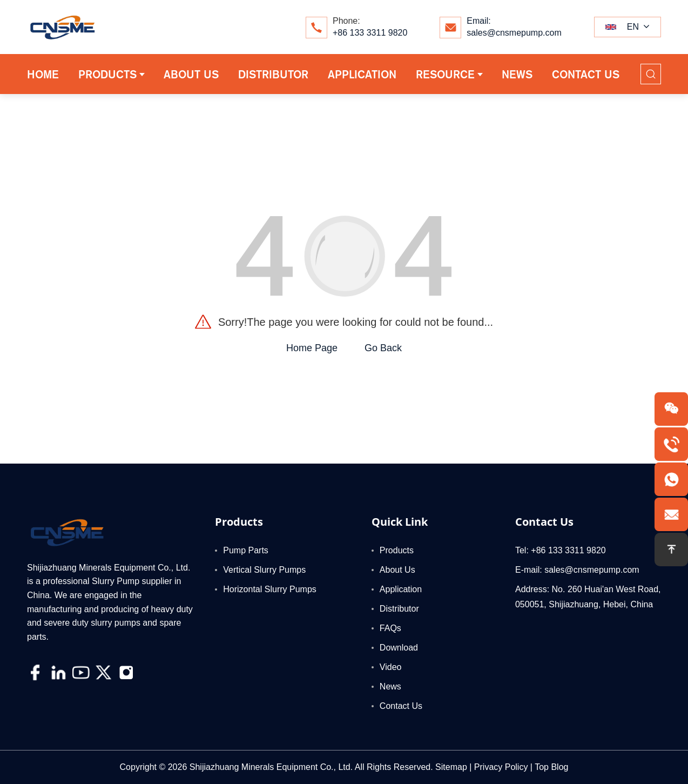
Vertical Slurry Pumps (264, 570)
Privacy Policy (501, 767)
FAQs (390, 628)
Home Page (312, 348)
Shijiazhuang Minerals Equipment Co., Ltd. (271, 767)
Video (391, 667)
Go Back (383, 348)
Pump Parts (246, 550)
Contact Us (401, 706)
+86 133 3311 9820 (370, 33)
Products (397, 550)
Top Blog (551, 767)
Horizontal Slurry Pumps (270, 589)
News (390, 686)
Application (401, 589)
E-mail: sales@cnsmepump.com (577, 570)
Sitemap (451, 767)
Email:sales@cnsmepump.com (514, 27)
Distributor (399, 609)
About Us (397, 570)
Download (399, 648)
